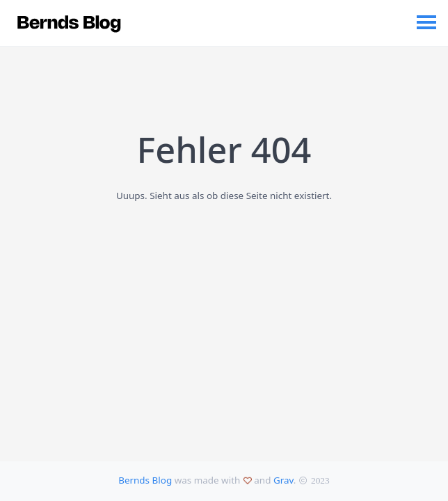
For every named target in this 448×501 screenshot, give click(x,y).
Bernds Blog (145, 480)
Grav (283, 480)
